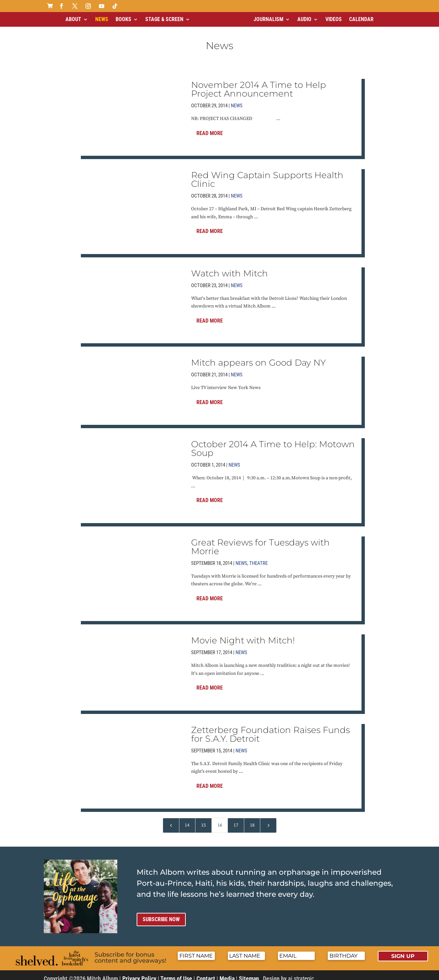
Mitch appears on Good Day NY (258, 357)
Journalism (268, 19)
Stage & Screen (164, 19)
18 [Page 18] (252, 820)
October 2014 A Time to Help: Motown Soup (273, 443)
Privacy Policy (139, 973)
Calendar (361, 19)
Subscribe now (161, 914)
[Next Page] (268, 820)
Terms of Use (176, 973)
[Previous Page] (171, 820)
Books (123, 19)
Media (227, 973)
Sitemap (249, 973)
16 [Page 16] (220, 820)
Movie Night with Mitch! (243, 635)
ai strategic (301, 973)
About (73, 19)
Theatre (258, 558)
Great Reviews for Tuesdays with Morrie (260, 541)
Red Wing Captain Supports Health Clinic (267, 174)
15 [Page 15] (203, 820)
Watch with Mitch (230, 268)
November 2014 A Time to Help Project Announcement (259, 84)
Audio (304, 19)
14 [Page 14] (187, 820)
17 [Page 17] (236, 820)
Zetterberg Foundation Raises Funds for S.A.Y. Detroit (270, 729)
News (102, 19)
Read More (210, 128)
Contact (206, 973)
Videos (334, 19)
